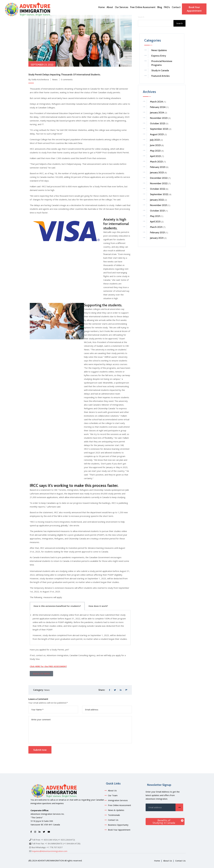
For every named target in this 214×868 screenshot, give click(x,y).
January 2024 (157, 113)
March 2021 (156, 227)
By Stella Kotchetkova (39, 79)
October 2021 (157, 211)
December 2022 (159, 178)
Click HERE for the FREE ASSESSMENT (48, 666)
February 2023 (158, 167)
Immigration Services (118, 800)
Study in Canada (160, 70)
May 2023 (155, 151)
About (110, 7)
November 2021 (159, 205)
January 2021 (157, 238)
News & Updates (116, 810)
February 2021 (157, 232)
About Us (112, 790)
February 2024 (158, 107)
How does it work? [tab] (98, 606)
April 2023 (155, 156)
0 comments (67, 79)
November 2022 (159, 183)
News (55, 79)
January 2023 (157, 173)
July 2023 (155, 140)
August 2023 (157, 134)
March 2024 (156, 102)
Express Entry (159, 56)
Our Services (122, 7)
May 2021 (155, 216)
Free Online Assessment (143, 7)
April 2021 (155, 222)
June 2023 (155, 145)
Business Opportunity (118, 825)
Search (179, 23)
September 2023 (159, 129)
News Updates (159, 50)
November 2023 (159, 118)
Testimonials (114, 815)
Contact (176, 7)
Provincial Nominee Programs (162, 63)
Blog (160, 7)
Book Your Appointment (194, 9)
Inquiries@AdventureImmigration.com (50, 851)
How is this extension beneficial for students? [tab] (57, 606)
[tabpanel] (80, 628)
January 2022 (157, 200)
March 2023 (156, 162)
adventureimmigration (51, 861)
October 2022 (158, 189)
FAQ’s (167, 7)
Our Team (113, 795)
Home (101, 7)
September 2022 (159, 194)
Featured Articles (160, 76)
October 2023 (158, 123)
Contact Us (113, 820)
